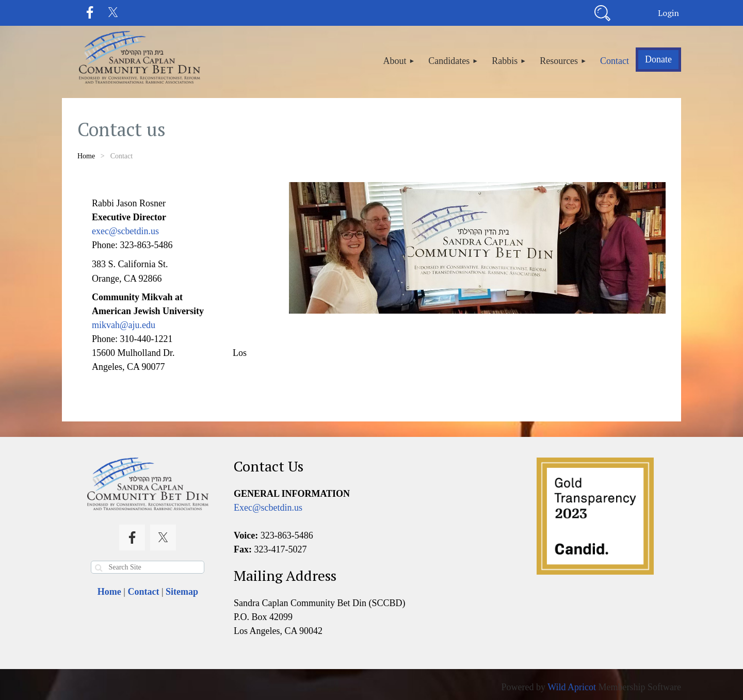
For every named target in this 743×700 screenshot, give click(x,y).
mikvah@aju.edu (124, 325)
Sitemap (182, 592)
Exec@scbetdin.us (268, 508)
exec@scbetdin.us (125, 231)
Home (86, 156)
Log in (668, 13)
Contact (143, 592)
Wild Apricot (572, 687)
